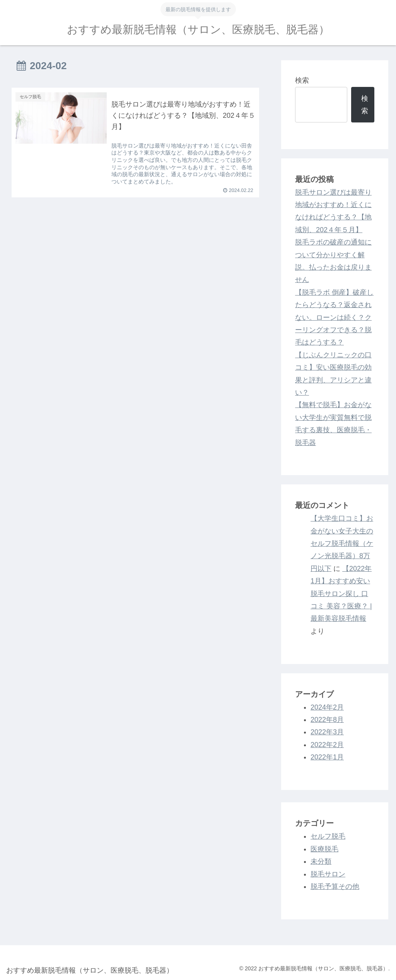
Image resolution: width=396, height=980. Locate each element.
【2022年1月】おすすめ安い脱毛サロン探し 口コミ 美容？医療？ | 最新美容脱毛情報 (341, 594)
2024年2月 (327, 707)
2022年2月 (327, 745)
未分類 (321, 861)
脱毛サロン (328, 874)
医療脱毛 (324, 849)
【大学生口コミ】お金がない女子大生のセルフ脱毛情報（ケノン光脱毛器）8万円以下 (342, 544)
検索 (302, 80)
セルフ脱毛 (328, 836)
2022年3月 (327, 732)
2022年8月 (327, 720)
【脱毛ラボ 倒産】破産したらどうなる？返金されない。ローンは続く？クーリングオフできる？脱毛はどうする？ (334, 318)
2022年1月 (327, 757)
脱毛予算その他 (335, 887)
